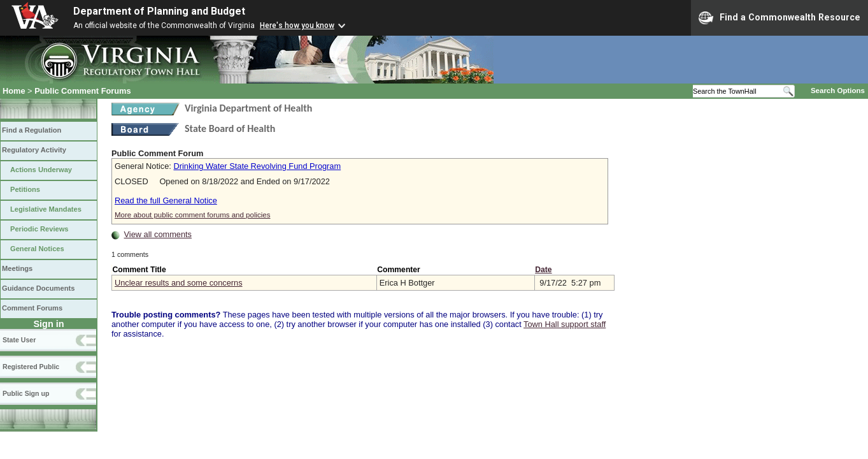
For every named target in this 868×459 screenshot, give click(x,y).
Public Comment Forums (82, 91)
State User (19, 340)
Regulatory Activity (34, 150)
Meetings (17, 268)
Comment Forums (32, 308)
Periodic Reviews (39, 229)
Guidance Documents (38, 288)
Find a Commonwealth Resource (779, 18)
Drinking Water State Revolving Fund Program (257, 166)
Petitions (25, 189)
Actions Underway (41, 170)
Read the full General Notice (166, 200)
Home (14, 91)
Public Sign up (26, 393)
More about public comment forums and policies (193, 215)
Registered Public (31, 367)
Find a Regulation (32, 130)
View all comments (158, 234)
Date (543, 270)
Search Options (838, 91)
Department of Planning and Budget (159, 11)
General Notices (37, 249)
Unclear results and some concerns (179, 283)
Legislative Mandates (46, 209)
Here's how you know (297, 25)
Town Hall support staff (565, 324)
